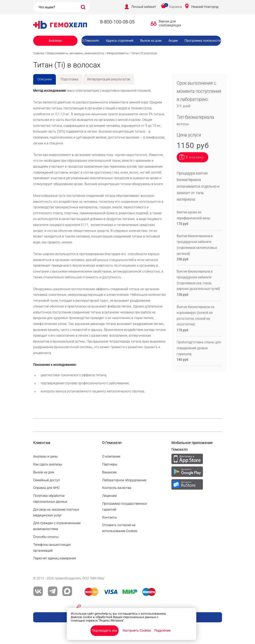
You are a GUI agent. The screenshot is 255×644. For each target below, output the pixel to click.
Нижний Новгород (205, 7)
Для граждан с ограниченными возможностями (57, 526)
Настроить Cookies (137, 631)
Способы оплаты (46, 537)
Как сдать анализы (48, 464)
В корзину (195, 157)
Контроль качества (117, 488)
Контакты (110, 517)
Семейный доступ (47, 480)
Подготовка (70, 79)
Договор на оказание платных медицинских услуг (56, 512)
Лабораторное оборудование (124, 480)
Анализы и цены (45, 456)
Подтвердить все (104, 631)
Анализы (55, 41)
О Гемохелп (90, 41)
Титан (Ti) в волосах (144, 53)
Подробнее (162, 631)
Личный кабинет (144, 7)
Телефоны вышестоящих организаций (52, 548)
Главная (39, 53)
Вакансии (154, 49)
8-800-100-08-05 (117, 22)
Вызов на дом (151, 41)
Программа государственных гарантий (125, 507)
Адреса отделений (120, 41)
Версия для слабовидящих (169, 23)
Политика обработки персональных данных (50, 499)
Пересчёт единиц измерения (55, 558)
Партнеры (110, 464)
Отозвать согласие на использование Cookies (120, 528)
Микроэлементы (118, 53)
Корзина (176, 7)
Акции (173, 41)
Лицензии (109, 496)
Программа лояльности (203, 41)
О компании (111, 456)
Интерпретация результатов (109, 79)
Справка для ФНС (46, 488)
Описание (45, 79)
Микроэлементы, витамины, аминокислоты (75, 53)
